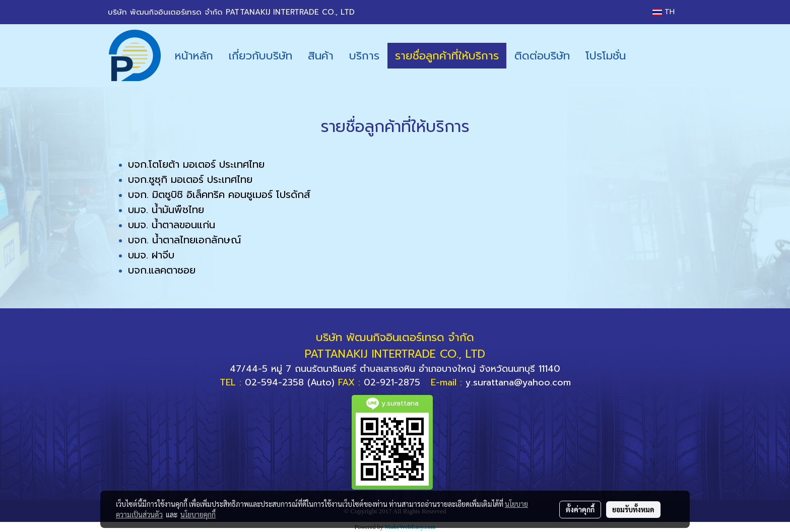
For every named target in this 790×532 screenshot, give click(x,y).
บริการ (364, 56)
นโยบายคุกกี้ (198, 514)
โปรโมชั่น (606, 56)
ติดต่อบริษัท (542, 56)
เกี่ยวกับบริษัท (260, 56)
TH (664, 12)
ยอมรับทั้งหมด (633, 509)
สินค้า (321, 56)
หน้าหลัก (194, 56)
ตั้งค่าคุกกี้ (580, 509)
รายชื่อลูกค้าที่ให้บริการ (447, 56)
